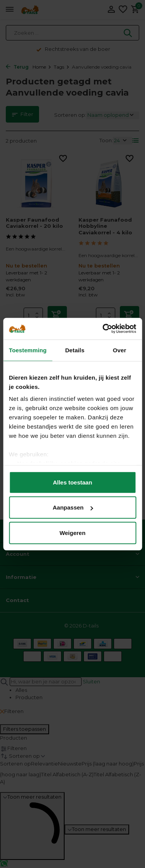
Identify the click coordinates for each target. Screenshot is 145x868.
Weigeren (72, 532)
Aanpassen (73, 507)
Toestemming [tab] (28, 350)
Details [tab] (75, 350)
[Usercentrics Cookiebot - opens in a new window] (103, 329)
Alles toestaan (73, 482)
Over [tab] (120, 350)
